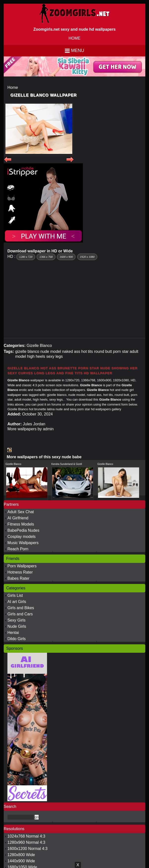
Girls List (15, 595)
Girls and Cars (20, 614)
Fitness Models (21, 524)
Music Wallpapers (23, 543)
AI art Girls (17, 602)
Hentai (13, 633)
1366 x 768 (46, 257)
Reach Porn (18, 549)
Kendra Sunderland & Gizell (67, 464)
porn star (121, 351)
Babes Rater (18, 578)
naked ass (71, 351)
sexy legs (55, 356)
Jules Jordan (34, 424)
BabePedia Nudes (23, 530)
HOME (74, 38)
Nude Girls (17, 626)
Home (13, 87)
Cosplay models (22, 537)
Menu (78, 50)
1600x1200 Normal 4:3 (27, 849)
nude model (51, 351)
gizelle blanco (27, 351)
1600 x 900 (66, 257)
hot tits (87, 351)
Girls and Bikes (21, 608)
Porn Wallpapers (22, 566)
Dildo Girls (17, 639)
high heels (36, 356)
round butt (103, 351)
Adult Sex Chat (21, 512)
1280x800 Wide (21, 855)
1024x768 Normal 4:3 (26, 836)
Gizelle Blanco (39, 346)
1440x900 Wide (21, 861)
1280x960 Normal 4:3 (26, 842)
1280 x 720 (26, 257)
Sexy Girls (16, 620)
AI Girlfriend (18, 518)
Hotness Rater (20, 572)
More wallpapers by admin (31, 429)
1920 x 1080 (87, 257)
